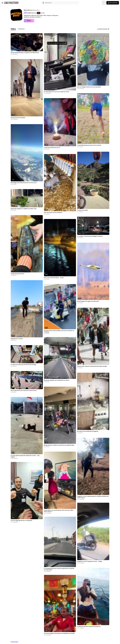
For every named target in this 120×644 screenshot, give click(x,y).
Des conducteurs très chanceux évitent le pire (24, 391)
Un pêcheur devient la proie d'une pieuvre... (89, 627)
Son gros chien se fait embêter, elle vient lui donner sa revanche (59, 331)
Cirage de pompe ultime (17, 274)
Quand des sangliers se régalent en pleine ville (24, 209)
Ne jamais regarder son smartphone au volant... (57, 380)
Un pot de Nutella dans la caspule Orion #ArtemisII (25, 53)
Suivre (29, 21)
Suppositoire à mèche (17, 339)
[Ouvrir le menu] (2, 3)
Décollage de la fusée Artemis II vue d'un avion (24, 183)
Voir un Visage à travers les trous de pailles (89, 87)
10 (18, 642)
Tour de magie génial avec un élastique (21, 521)
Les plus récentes (103, 29)
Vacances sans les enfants (18, 118)
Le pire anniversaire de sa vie (52, 148)
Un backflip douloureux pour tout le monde (89, 145)
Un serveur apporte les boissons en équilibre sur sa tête (59, 633)
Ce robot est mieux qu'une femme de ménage (23, 365)
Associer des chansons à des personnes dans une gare (92, 366)
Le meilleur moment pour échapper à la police (90, 236)
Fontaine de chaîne (82, 210)
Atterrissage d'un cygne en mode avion (88, 301)
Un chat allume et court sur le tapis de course (56, 92)
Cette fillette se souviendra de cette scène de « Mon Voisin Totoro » (59, 511)
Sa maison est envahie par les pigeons (88, 431)
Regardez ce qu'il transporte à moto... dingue (90, 561)
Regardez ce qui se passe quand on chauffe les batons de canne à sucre (93, 497)
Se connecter (113, 3)
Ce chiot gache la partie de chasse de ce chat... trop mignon (25, 456)
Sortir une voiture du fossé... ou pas (54, 278)
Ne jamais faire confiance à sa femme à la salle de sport (59, 445)
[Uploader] (104, 3)
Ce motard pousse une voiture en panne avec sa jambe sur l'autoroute (59, 569)
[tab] (13, 29)
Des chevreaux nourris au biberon (53, 213)
